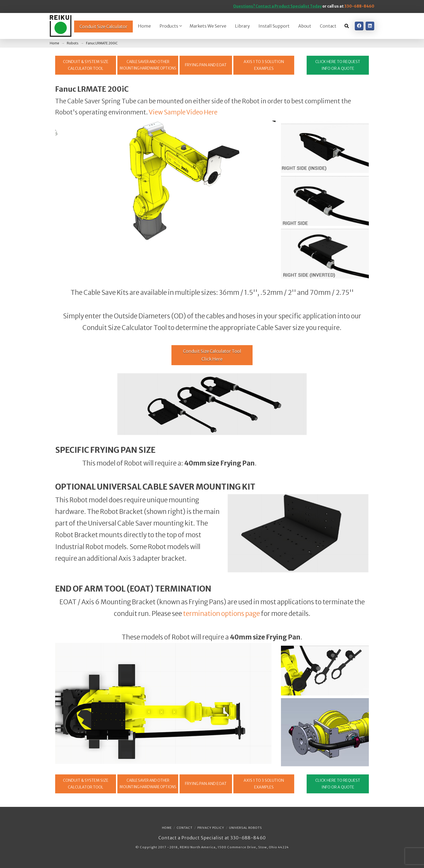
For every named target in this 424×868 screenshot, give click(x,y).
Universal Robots (246, 828)
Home (167, 828)
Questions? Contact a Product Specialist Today (277, 6)
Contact (185, 828)
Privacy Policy (211, 828)
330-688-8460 (359, 6)
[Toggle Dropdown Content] (347, 26)
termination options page (221, 614)
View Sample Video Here (183, 112)
